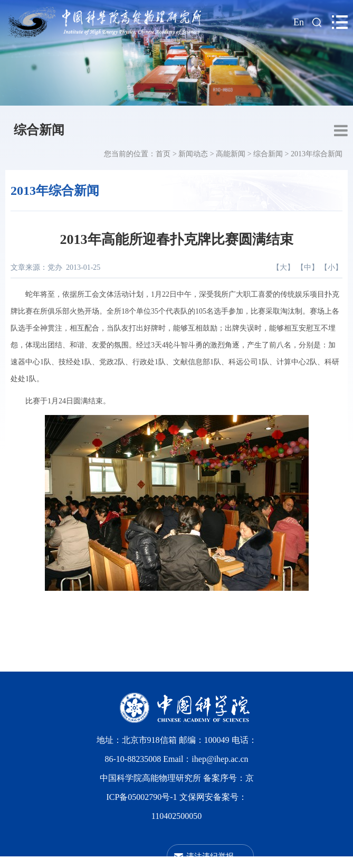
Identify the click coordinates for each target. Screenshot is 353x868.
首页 (163, 154)
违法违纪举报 (210, 856)
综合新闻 (39, 130)
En (299, 22)
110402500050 (176, 816)
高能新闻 (231, 154)
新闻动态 (193, 154)
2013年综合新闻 (317, 154)
